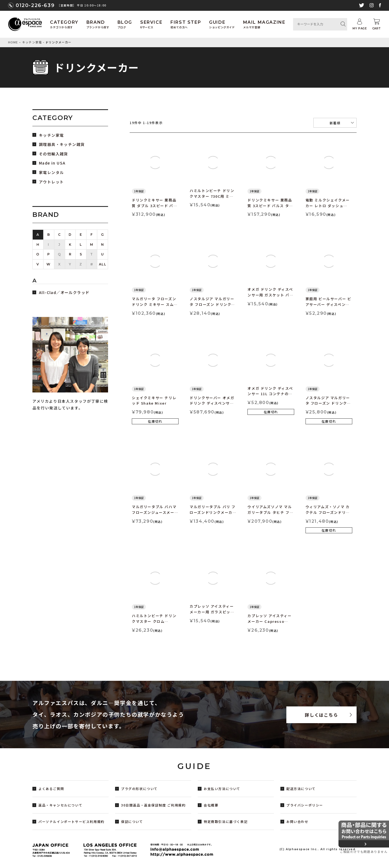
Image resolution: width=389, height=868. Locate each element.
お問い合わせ (297, 821)
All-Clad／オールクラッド (64, 293)
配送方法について (301, 789)
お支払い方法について (222, 789)
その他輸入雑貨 (53, 154)
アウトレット (51, 182)
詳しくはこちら (321, 715)
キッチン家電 (32, 42)
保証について (132, 821)
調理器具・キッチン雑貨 (62, 144)
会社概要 (211, 805)
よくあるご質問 (51, 789)
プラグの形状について (139, 789)
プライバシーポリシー (305, 805)
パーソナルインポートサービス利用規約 (71, 821)
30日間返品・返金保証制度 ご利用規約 (153, 805)
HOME (13, 42)
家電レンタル (51, 172)
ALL (103, 264)
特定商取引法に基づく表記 (226, 821)
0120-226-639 (35, 5)
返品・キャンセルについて (60, 805)
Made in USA (52, 163)
